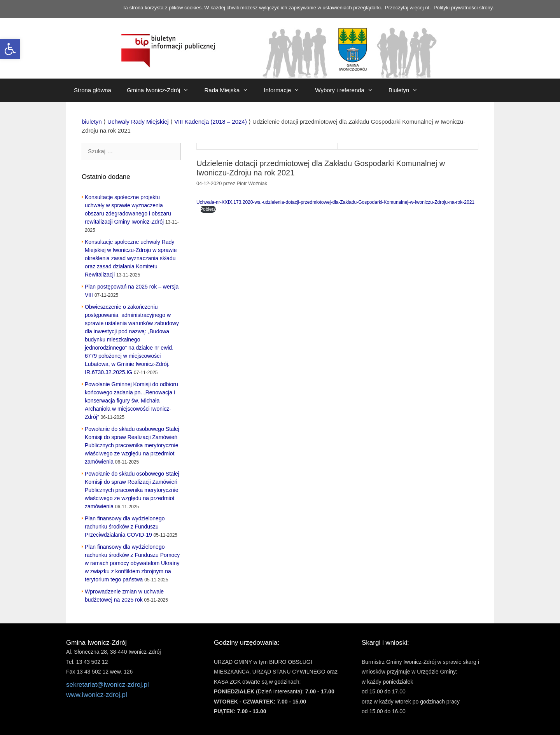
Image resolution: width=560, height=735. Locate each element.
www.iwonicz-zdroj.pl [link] (97, 695)
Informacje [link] (285, 90)
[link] (10, 49)
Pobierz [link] (208, 209)
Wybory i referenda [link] (348, 90)
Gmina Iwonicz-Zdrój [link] (162, 90)
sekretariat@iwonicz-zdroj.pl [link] (108, 685)
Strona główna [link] (93, 90)
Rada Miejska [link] (230, 90)
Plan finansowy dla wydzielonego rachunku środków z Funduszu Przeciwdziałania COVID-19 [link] (125, 527)
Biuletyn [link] (407, 90)
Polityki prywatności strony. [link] (464, 8)
